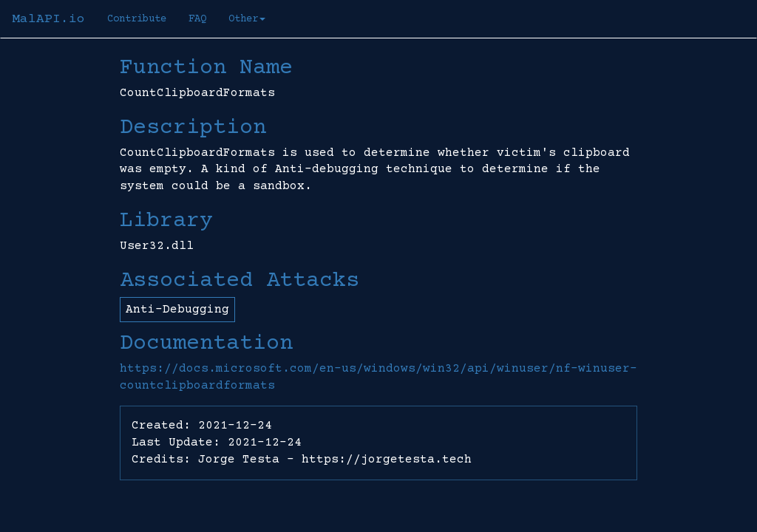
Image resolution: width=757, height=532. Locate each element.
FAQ (197, 19)
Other (247, 19)
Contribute (137, 19)
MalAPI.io (48, 19)
